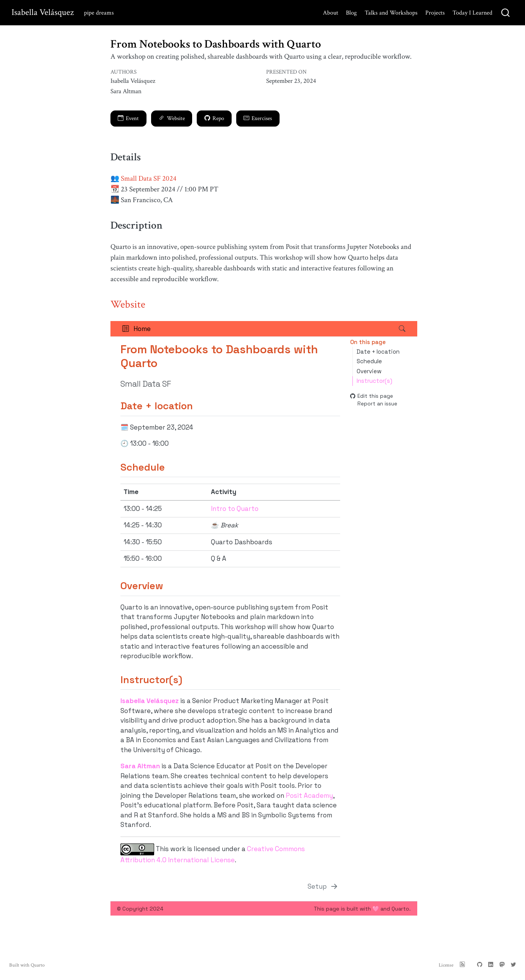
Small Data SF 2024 (149, 179)
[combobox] (506, 13)
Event (128, 118)
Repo (214, 118)
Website (172, 118)
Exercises (258, 118)
